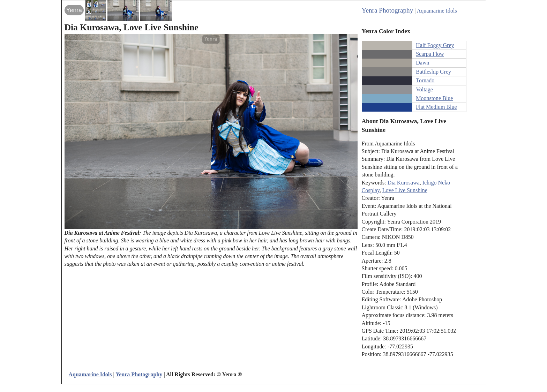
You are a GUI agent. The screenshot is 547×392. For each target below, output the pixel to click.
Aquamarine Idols (437, 11)
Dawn (422, 63)
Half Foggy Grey (435, 45)
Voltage (424, 89)
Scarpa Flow (430, 54)
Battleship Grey (433, 72)
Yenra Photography (388, 10)
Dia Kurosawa (404, 183)
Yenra (74, 10)
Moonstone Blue (434, 98)
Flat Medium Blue (436, 107)
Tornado (425, 80)
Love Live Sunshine (405, 190)
